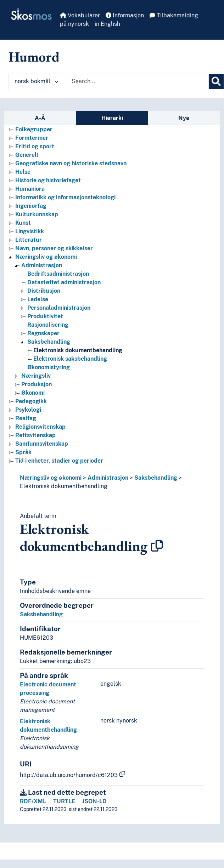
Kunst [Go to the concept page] (23, 223)
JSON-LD (94, 801)
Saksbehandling (156, 478)
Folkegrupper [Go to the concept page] (34, 129)
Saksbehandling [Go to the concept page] (49, 342)
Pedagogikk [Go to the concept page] (31, 401)
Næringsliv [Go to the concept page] (36, 376)
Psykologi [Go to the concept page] (28, 410)
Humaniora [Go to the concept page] (30, 189)
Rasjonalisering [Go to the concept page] (48, 325)
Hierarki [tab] (112, 118)
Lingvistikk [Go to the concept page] (30, 231)
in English (107, 24)
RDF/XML (33, 801)
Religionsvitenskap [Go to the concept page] (40, 427)
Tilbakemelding (174, 15)
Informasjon (125, 15)
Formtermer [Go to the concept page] (32, 138)
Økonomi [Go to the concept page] (33, 393)
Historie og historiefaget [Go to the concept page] (48, 180)
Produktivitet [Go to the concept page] (45, 316)
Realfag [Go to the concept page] (26, 418)
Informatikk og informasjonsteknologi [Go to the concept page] (65, 197)
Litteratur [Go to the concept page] (29, 240)
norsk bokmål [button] (37, 81)
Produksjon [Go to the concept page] (37, 384)
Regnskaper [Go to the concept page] (43, 333)
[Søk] (216, 81)
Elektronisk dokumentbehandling (64, 486)
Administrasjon (108, 478)
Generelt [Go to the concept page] (27, 155)
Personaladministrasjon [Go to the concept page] (59, 308)
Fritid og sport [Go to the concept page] (35, 146)
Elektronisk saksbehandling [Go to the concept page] (70, 359)
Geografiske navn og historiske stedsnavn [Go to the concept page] (71, 163)
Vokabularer (80, 15)
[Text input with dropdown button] (138, 81)
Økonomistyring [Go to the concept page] (49, 367)
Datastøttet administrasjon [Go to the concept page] (64, 282)
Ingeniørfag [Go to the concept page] (31, 206)
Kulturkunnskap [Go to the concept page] (37, 214)
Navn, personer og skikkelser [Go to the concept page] (54, 248)
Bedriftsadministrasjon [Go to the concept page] (58, 274)
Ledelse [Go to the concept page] (38, 299)
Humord (34, 57)
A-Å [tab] (40, 118)
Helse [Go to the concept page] (23, 172)
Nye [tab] (184, 118)
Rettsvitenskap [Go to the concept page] (35, 435)
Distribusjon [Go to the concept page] (44, 291)
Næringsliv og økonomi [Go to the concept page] (46, 257)
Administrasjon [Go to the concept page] (42, 265)
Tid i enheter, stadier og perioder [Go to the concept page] (59, 461)
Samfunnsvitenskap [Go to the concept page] (42, 444)
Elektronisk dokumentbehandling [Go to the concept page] (78, 350)
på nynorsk (74, 24)
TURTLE (64, 801)
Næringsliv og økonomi (51, 478)
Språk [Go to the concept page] (23, 452)
